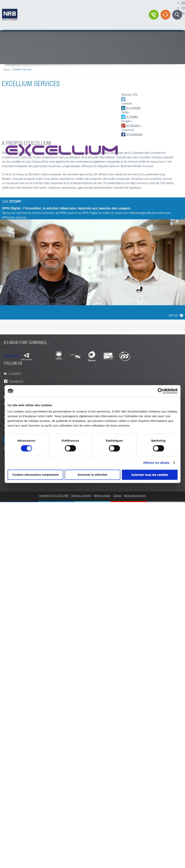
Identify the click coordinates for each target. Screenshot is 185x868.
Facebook (16, 381)
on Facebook (132, 134)
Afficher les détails (156, 463)
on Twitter (130, 116)
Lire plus (173, 316)
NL (183, 13)
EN (183, 3)
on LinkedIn (131, 108)
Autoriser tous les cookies (150, 475)
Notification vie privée (135, 496)
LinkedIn (15, 373)
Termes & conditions (81, 496)
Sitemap (117, 496)
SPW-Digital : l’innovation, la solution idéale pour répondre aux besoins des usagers (66, 208)
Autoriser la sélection (92, 475)
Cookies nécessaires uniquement (35, 475)
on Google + (131, 125)
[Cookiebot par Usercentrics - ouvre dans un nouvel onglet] (160, 391)
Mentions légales (102, 496)
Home (7, 69)
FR (183, 8)
